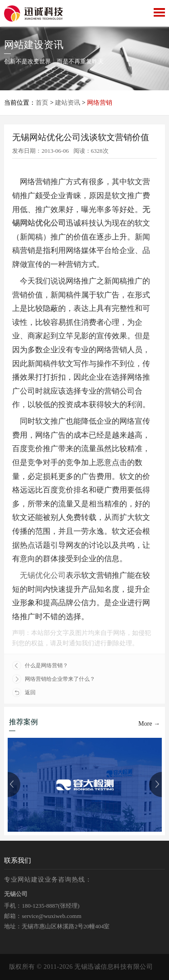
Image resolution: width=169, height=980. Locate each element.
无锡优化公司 (43, 575)
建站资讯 (68, 103)
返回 (24, 692)
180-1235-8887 (40, 906)
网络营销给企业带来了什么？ (54, 679)
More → (149, 724)
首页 (42, 103)
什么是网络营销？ (40, 665)
